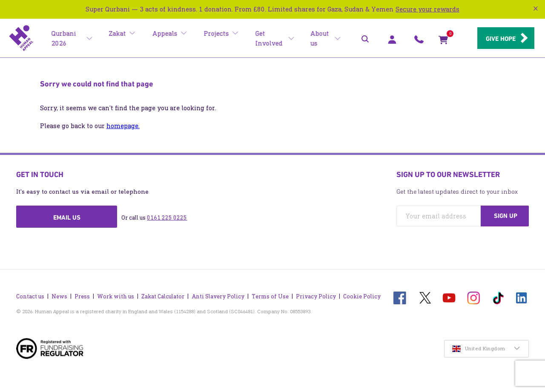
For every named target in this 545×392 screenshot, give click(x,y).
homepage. (123, 126)
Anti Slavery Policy (218, 294)
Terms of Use (270, 294)
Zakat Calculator (163, 294)
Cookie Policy (362, 294)
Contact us (30, 294)
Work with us (116, 294)
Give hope (498, 39)
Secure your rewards (427, 9)
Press (82, 294)
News (59, 294)
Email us (67, 217)
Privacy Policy (316, 294)
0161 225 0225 (167, 218)
